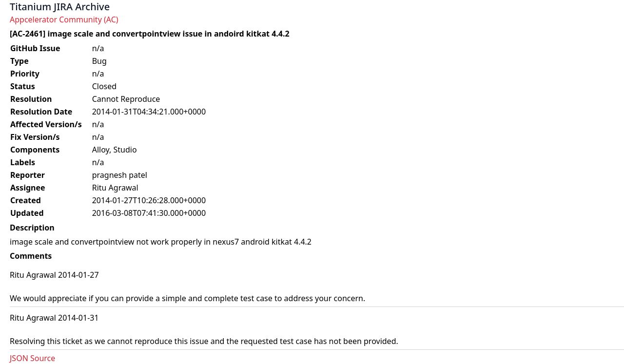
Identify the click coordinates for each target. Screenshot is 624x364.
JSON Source (32, 358)
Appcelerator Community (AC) (64, 19)
